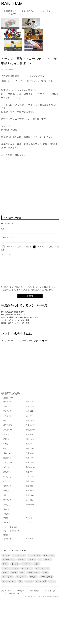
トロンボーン (27, 568)
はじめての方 (6, 591)
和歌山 (28, 467)
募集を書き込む (28, 11)
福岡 (28, 491)
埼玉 (5, 425)
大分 (28, 500)
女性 (22, 573)
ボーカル (6, 555)
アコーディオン (8, 560)
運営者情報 (34, 591)
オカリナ (29, 581)
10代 (28, 518)
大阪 (5, 463)
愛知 (5, 453)
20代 (5, 518)
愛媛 (28, 486)
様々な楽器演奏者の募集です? (13, 312)
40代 (28, 523)
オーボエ (15, 564)
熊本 (5, 500)
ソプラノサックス (42, 568)
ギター (5, 564)
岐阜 (5, 448)
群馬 (28, 420)
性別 (5, 535)
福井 (28, 439)
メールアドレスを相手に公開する (18, 247)
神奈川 (28, 430)
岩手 (5, 406)
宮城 (28, 406)
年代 (5, 514)
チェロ (45, 573)
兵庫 (28, 463)
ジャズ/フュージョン (10, 568)
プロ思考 (33, 577)
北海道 (6, 402)
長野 (28, 444)
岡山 (5, 477)
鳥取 (5, 472)
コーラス (48, 560)
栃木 (5, 420)
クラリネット (21, 577)
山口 (5, 481)
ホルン (36, 564)
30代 (5, 523)
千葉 (28, 425)
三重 (28, 453)
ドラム (5, 573)
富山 (28, 434)
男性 (28, 539)
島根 (28, 472)
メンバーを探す (46, 11)
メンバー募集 (8, 527)
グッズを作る (7, 39)
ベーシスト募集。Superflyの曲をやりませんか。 (20, 317)
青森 (28, 402)
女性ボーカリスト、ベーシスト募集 (15, 320)
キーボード (26, 564)
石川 (5, 439)
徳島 (28, 481)
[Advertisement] (20, 368)
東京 (5, 430)
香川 (5, 486)
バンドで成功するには (13, 14)
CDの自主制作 (5, 28)
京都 (28, 458)
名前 (3, 229)
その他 (6, 539)
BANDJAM (12, 4)
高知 (5, 491)
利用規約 (5, 287)
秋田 (5, 411)
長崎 (28, 495)
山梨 (5, 444)
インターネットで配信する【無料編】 (12, 49)
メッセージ (6, 255)
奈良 (5, 467)
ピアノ (52, 581)
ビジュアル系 (41, 581)
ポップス (21, 560)
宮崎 (5, 505)
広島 (28, 477)
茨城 (28, 416)
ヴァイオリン (8, 577)
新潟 (5, 434)
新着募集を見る (10, 11)
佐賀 (5, 495)
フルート (32, 560)
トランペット (49, 555)
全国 (5, 398)
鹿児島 (28, 505)
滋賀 (5, 458)
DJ (40, 560)
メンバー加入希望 (10, 531)
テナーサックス (34, 555)
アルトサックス (19, 555)
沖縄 (5, 509)
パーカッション (33, 573)
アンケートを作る (29, 50)
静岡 (28, 448)
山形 (28, 411)
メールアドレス (7, 238)
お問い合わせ (14, 593)
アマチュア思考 (46, 577)
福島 (5, 416)
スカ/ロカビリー (9, 581)
